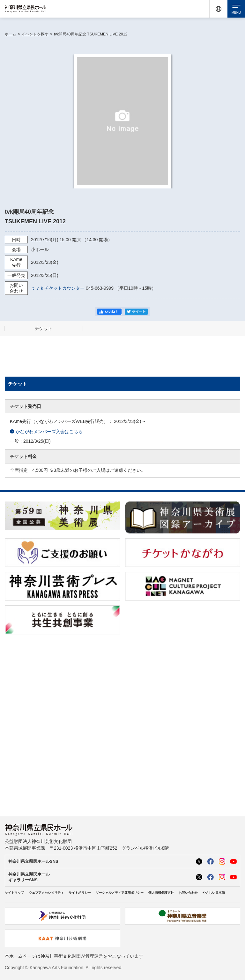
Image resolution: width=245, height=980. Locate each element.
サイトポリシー (80, 893)
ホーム (11, 34)
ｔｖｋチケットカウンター (58, 288)
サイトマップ (14, 893)
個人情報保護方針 (161, 893)
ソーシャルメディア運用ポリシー (120, 893)
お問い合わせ (188, 893)
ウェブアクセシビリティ (46, 893)
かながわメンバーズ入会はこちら (46, 432)
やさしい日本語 (214, 893)
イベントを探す (35, 34)
